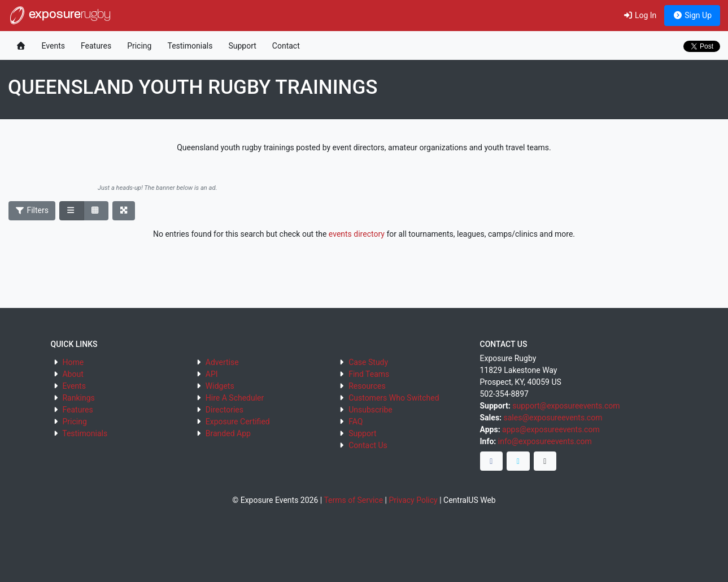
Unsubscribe (370, 410)
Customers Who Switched (394, 398)
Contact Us (368, 445)
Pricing (139, 46)
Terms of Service (353, 500)
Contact (286, 46)
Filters (32, 210)
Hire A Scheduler (235, 398)
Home (73, 362)
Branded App (228, 433)
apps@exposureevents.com (551, 429)
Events (53, 46)
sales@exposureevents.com (553, 418)
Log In (640, 15)
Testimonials (190, 46)
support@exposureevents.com (566, 406)
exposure (59, 15)
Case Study (368, 362)
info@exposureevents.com (545, 441)
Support (242, 46)
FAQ (356, 422)
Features (96, 46)
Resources (367, 386)
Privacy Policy (413, 500)
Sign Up (692, 15)
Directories (224, 410)
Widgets (220, 386)
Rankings (78, 398)
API (212, 374)
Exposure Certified (238, 422)
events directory (357, 234)
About (73, 374)
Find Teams (369, 374)
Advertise (222, 362)
